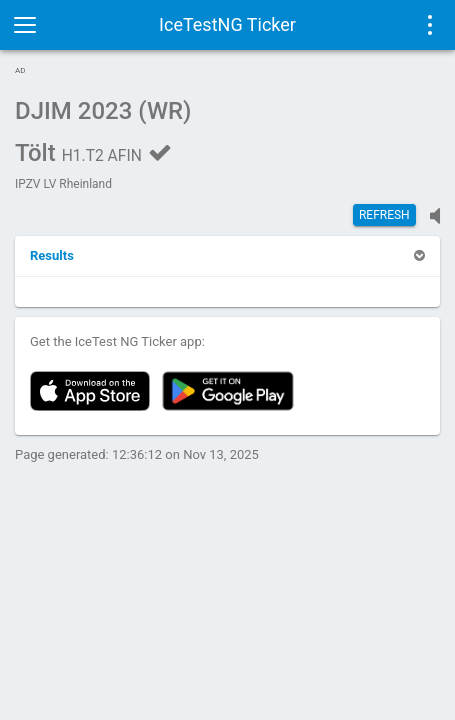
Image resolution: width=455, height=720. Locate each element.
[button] (52, 255)
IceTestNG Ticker (227, 24)
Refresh (384, 215)
